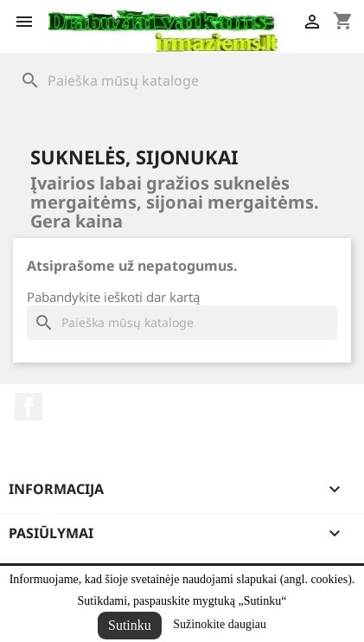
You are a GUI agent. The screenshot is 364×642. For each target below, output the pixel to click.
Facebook (29, 407)
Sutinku (130, 625)
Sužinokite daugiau (220, 624)
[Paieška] (182, 80)
